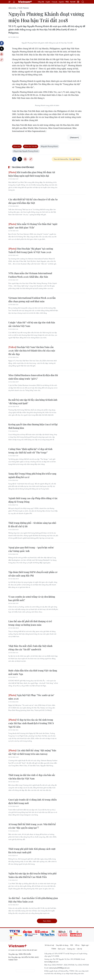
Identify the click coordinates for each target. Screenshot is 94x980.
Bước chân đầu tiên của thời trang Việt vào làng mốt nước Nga (33, 672)
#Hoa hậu (17, 146)
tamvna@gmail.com (51, 962)
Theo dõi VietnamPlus (61, 159)
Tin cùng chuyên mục (23, 167)
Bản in (25, 159)
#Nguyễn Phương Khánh (49, 146)
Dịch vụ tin (62, 949)
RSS (72, 945)
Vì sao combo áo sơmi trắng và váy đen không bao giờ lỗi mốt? (32, 598)
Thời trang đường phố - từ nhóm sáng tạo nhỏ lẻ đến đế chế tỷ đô (32, 525)
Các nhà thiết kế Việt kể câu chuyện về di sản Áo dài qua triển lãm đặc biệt (33, 201)
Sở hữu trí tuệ (49, 945)
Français (55, 2)
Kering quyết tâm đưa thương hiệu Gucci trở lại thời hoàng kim (33, 426)
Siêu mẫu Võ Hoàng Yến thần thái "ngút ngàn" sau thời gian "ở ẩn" (33, 226)
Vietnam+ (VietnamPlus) (25, 2)
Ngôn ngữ (85, 945)
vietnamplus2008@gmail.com (59, 968)
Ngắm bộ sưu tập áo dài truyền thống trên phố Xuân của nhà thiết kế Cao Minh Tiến (32, 875)
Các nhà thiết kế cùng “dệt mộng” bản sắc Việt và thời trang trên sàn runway (32, 752)
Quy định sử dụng (62, 945)
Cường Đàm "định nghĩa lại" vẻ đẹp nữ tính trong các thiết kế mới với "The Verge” (30, 451)
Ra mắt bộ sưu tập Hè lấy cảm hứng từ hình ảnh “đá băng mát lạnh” (33, 401)
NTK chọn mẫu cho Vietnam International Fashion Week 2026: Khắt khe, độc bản (30, 275)
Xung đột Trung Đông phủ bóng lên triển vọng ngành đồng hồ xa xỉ (32, 475)
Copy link (31, 159)
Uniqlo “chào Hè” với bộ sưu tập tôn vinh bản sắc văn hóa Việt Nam (32, 324)
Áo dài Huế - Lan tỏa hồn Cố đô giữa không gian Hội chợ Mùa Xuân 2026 (33, 900)
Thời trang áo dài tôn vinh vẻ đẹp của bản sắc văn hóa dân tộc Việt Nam (32, 777)
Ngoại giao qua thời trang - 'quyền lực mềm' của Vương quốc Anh (31, 549)
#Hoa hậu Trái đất (31, 146)
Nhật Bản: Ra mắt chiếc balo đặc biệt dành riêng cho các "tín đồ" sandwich (30, 648)
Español (61, 2)
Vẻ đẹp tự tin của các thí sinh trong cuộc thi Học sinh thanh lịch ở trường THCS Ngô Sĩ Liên (31, 723)
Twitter (20, 159)
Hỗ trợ (77, 945)
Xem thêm (47, 921)
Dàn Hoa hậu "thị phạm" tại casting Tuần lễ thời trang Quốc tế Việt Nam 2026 (31, 250)
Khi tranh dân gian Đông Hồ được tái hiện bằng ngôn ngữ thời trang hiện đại (32, 174)
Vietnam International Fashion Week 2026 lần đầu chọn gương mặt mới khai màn (32, 300)
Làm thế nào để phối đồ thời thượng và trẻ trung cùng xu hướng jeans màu (30, 623)
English (48, 2)
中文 (67, 2)
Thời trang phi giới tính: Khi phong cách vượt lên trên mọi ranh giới (32, 851)
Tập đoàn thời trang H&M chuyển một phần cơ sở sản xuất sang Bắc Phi (33, 574)
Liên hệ (79, 949)
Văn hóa (12, 8)
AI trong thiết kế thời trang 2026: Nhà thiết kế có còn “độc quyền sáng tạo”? (32, 826)
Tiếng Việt (41, 2)
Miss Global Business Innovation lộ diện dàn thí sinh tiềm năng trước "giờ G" (33, 377)
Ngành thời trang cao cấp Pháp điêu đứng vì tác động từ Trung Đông (33, 500)
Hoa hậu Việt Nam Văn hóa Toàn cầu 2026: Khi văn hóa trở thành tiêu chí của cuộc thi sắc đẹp (32, 351)
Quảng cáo (71, 949)
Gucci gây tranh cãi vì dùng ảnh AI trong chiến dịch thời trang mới (32, 801)
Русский (73, 2)
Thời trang (23, 8)
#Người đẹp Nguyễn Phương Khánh (26, 151)
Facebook (14, 159)
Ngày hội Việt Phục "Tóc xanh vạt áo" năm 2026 (31, 697)
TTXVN (54, 949)
